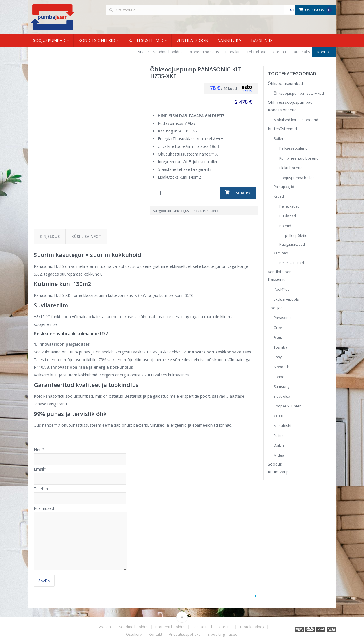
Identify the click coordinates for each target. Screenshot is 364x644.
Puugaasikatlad (292, 244)
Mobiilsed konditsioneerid (296, 120)
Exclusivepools (286, 299)
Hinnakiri (233, 52)
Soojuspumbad (49, 40)
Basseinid (261, 40)
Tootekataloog (252, 627)
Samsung (282, 387)
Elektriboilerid (291, 168)
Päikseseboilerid (293, 148)
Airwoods (282, 367)
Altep (278, 337)
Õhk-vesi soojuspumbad (290, 102)
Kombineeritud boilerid (299, 158)
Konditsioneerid (97, 40)
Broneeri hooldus (204, 52)
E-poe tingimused (223, 634)
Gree (278, 328)
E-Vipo (279, 377)
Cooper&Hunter (287, 406)
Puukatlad (288, 216)
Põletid (285, 226)
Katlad (279, 196)
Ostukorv (315, 10)
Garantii (280, 52)
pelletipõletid (296, 236)
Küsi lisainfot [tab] (86, 236)
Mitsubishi (282, 426)
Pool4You (282, 289)
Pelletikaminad (292, 263)
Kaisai (278, 416)
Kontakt (324, 52)
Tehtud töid (257, 52)
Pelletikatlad (289, 206)
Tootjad (275, 308)
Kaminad (281, 253)
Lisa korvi (242, 193)
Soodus (275, 464)
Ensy (278, 357)
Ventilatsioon (192, 40)
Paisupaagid (284, 187)
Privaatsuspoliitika (185, 634)
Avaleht (106, 627)
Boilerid (280, 139)
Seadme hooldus (168, 52)
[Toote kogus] (163, 193)
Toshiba (280, 347)
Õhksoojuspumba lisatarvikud (299, 93)
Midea (279, 455)
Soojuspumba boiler (297, 178)
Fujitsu (279, 436)
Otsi (294, 10)
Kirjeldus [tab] (50, 236)
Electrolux (282, 396)
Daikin (279, 445)
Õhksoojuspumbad (187, 211)
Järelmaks (301, 52)
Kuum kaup (278, 472)
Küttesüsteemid (146, 40)
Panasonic (211, 211)
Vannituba (230, 40)
